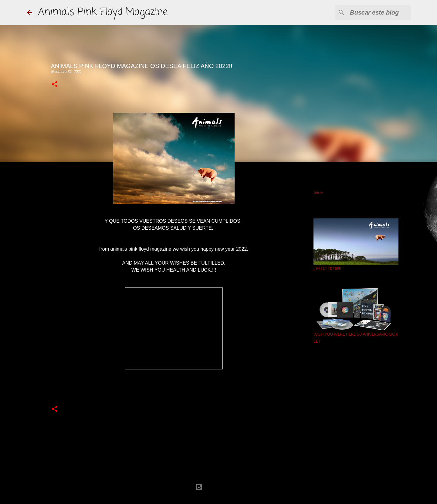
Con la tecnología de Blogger (218, 487)
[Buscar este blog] (379, 12)
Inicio (318, 192)
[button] (55, 85)
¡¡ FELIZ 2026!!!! (327, 269)
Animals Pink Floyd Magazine (103, 12)
